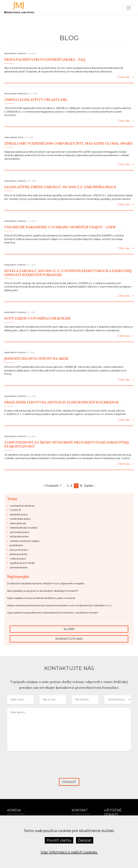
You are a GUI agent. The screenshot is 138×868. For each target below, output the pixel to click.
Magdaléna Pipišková (16, 94)
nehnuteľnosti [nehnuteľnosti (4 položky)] (18, 523)
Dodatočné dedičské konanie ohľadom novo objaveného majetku (46, 583)
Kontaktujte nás (69, 639)
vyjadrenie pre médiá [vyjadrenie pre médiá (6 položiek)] (22, 563)
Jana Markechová (14, 137)
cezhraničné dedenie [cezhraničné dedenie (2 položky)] (22, 506)
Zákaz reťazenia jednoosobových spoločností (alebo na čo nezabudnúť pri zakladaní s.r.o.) (59, 605)
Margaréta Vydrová (15, 54)
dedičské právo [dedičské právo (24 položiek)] (19, 514)
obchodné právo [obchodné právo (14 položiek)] (19, 532)
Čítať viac (126, 77)
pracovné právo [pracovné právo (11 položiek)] (19, 550)
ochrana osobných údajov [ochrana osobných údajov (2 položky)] (25, 541)
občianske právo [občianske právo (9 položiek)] (19, 536)
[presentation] (69, 767)
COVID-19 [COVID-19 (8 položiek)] (15, 510)
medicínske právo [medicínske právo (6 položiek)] (20, 519)
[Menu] (129, 8)
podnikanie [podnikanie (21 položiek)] (16, 545)
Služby (69, 629)
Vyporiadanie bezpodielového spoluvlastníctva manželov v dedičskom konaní (52, 613)
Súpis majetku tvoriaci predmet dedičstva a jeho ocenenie (41, 598)
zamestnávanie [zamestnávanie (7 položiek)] (19, 567)
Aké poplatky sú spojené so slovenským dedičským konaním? (43, 591)
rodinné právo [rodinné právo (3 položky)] (18, 559)
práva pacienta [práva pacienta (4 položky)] (18, 554)
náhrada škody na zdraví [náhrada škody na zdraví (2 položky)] (24, 528)
